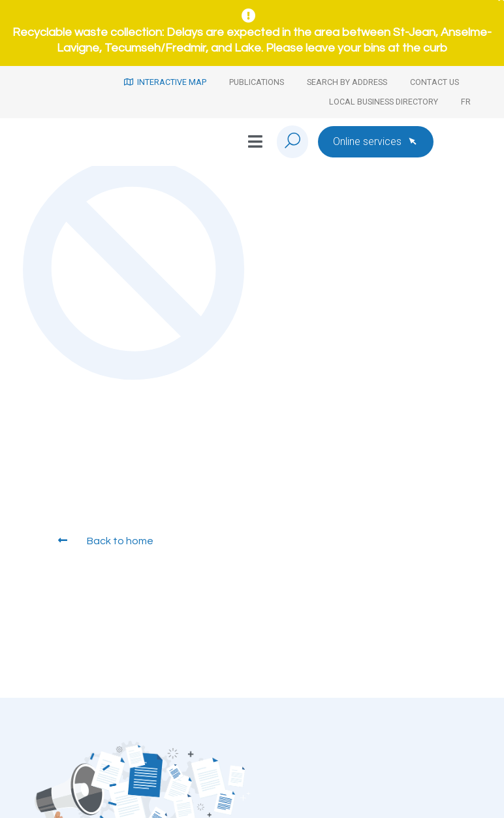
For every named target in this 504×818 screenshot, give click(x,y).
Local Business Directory (384, 102)
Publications (257, 82)
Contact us (434, 82)
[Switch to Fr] (466, 102)
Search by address (347, 82)
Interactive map (165, 82)
